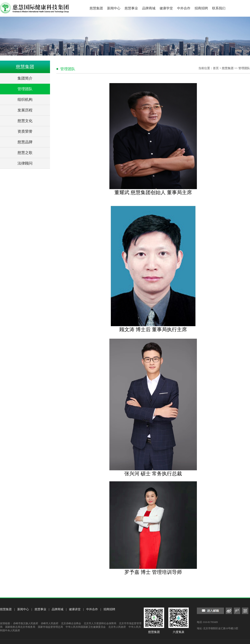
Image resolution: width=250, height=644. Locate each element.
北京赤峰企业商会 (71, 623)
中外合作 (184, 8)
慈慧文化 (25, 121)
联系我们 (219, 8)
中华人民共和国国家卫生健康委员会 (86, 627)
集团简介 (25, 78)
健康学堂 (166, 8)
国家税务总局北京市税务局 (20, 627)
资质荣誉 (25, 131)
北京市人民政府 (117, 627)
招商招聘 (201, 8)
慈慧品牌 (25, 142)
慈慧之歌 (25, 153)
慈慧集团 (96, 8)
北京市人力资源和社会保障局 (100, 623)
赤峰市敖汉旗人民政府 (26, 623)
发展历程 (25, 110)
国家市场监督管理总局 (50, 627)
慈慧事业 (131, 8)
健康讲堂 (75, 609)
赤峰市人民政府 (50, 623)
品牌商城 (149, 8)
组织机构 (25, 100)
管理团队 (25, 89)
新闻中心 (114, 8)
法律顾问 (25, 163)
